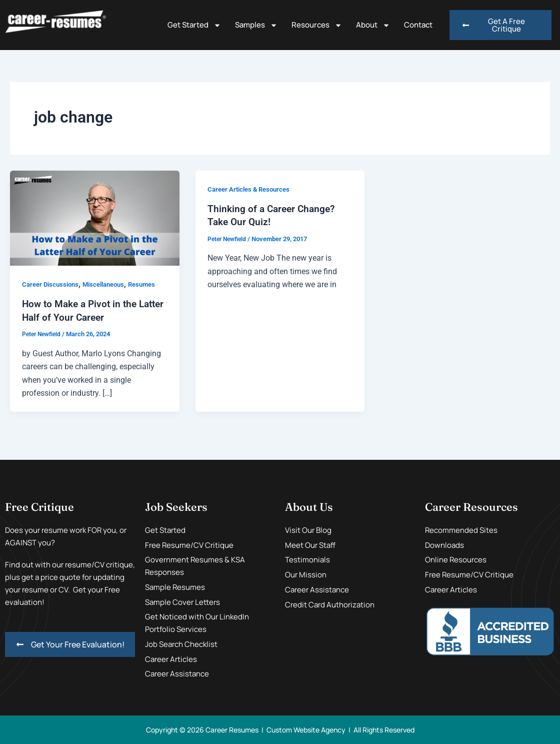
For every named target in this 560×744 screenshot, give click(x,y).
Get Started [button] (194, 25)
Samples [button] (256, 25)
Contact (418, 25)
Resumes (152, 284)
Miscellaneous (110, 284)
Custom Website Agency (306, 729)
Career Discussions (52, 284)
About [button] (373, 25)
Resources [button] (317, 25)
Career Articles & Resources (252, 189)
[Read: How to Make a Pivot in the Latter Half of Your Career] (95, 217)
